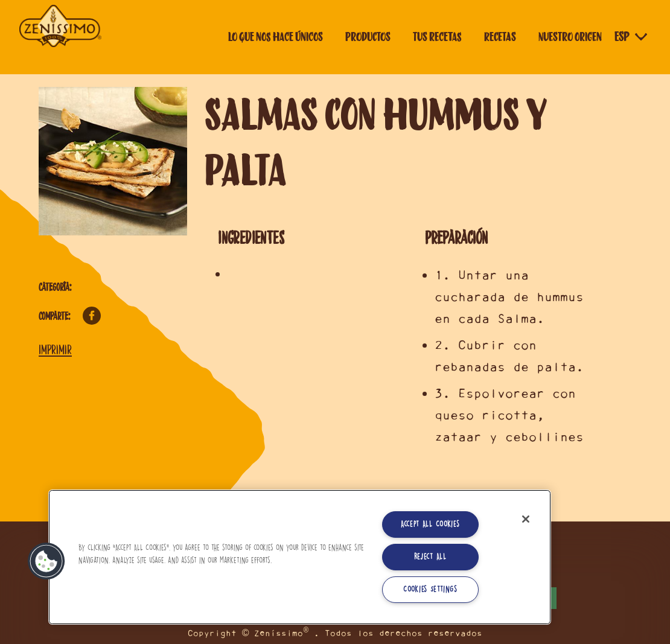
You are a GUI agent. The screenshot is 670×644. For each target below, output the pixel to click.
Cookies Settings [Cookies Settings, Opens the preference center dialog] (430, 589)
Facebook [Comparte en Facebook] (92, 316)
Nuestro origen (570, 37)
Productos (368, 37)
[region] (300, 557)
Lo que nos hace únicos (276, 37)
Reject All (430, 557)
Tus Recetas (437, 37)
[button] (46, 561)
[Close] (526, 519)
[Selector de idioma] (632, 37)
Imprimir (55, 349)
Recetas (500, 37)
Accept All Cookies (430, 524)
